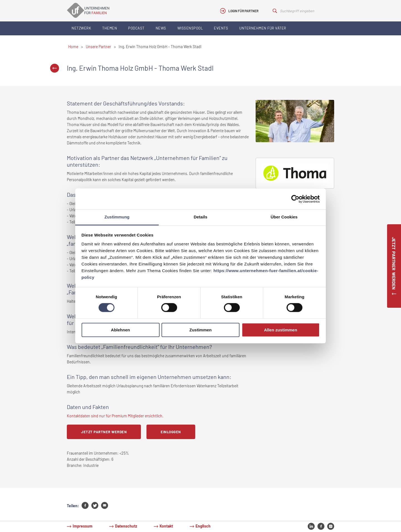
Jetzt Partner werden (104, 432)
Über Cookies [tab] (284, 217)
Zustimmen (200, 330)
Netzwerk (81, 28)
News (161, 28)
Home (73, 47)
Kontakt (166, 526)
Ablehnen (120, 330)
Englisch (203, 526)
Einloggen (171, 432)
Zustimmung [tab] (117, 217)
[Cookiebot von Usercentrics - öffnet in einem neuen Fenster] (295, 199)
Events (221, 28)
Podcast (136, 28)
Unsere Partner (98, 47)
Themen (110, 28)
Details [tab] (200, 217)
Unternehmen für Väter (263, 28)
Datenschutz (126, 526)
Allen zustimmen (281, 330)
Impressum (83, 526)
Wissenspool (190, 28)
